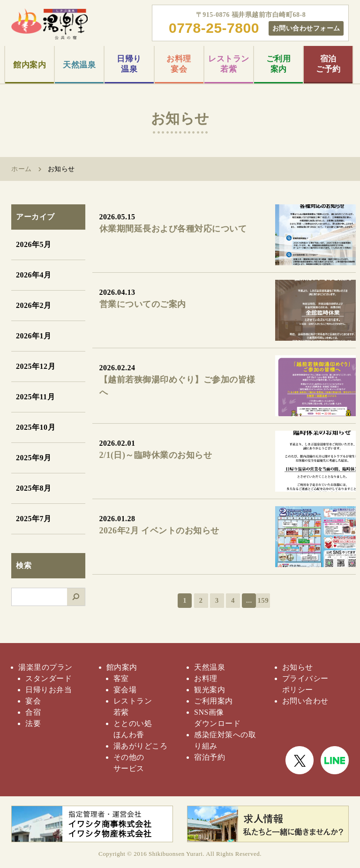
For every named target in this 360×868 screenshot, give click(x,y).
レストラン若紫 (229, 64)
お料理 (206, 678)
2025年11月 (35, 397)
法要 (33, 723)
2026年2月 (34, 305)
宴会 (33, 701)
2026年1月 (34, 336)
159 (263, 600)
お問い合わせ (305, 701)
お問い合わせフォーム (306, 28)
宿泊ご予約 (328, 64)
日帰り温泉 (129, 64)
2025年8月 (34, 488)
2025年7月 (34, 519)
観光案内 (210, 690)
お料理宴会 (179, 64)
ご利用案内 (279, 64)
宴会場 (125, 690)
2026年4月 (34, 275)
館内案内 (30, 65)
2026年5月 (34, 244)
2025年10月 (36, 427)
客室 (121, 678)
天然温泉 (79, 65)
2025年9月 (34, 458)
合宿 (33, 712)
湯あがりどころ (141, 746)
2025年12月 (36, 366)
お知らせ (298, 667)
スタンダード (49, 678)
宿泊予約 (210, 757)
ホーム (22, 169)
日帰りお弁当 (49, 690)
